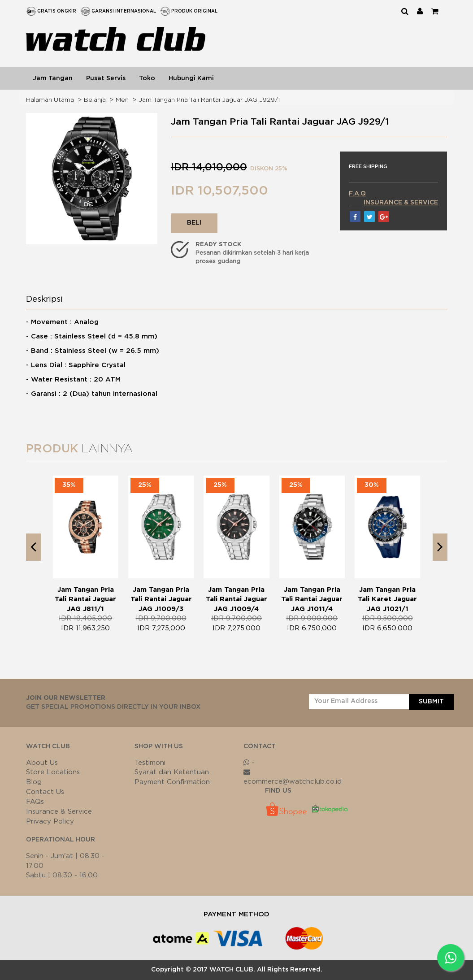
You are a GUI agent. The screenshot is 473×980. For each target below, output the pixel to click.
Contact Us (45, 792)
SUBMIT (431, 702)
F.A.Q (357, 194)
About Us (42, 763)
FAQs (35, 802)
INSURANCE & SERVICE (401, 203)
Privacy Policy (50, 822)
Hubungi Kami (191, 78)
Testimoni (150, 763)
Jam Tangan (53, 78)
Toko (147, 78)
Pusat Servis (106, 78)
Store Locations (53, 772)
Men (122, 100)
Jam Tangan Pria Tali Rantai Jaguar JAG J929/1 (209, 100)
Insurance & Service (59, 812)
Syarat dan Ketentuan (172, 772)
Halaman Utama (50, 100)
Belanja (95, 100)
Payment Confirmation (172, 782)
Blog (34, 782)
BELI (194, 223)
